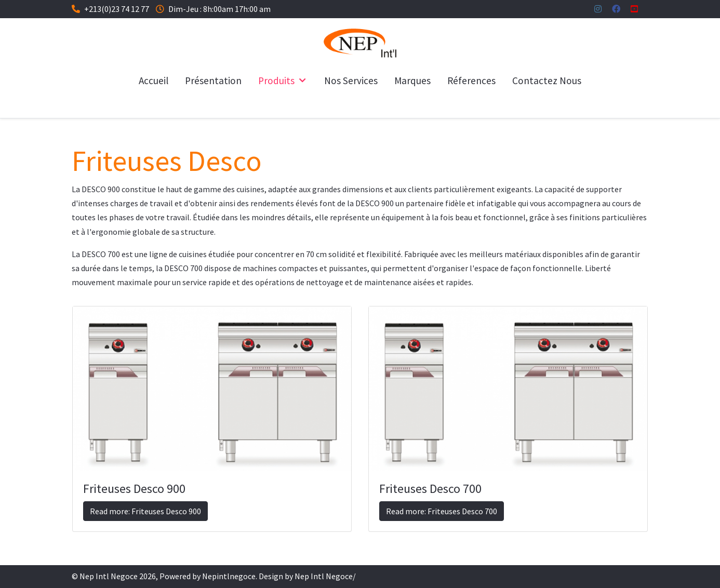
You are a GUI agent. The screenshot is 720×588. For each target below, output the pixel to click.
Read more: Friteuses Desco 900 (145, 511)
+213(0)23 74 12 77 (117, 9)
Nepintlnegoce (229, 576)
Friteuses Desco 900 (134, 489)
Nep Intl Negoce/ (325, 576)
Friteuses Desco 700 (430, 489)
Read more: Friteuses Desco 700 (442, 511)
